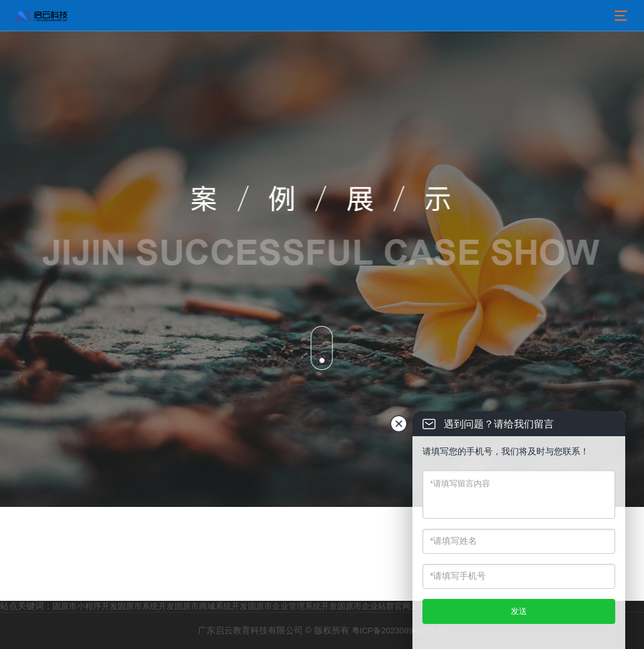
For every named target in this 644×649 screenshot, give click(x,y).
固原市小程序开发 (85, 606)
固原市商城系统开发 (211, 606)
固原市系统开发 (146, 606)
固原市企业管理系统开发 (293, 606)
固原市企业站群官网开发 (382, 606)
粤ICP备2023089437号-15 (399, 631)
